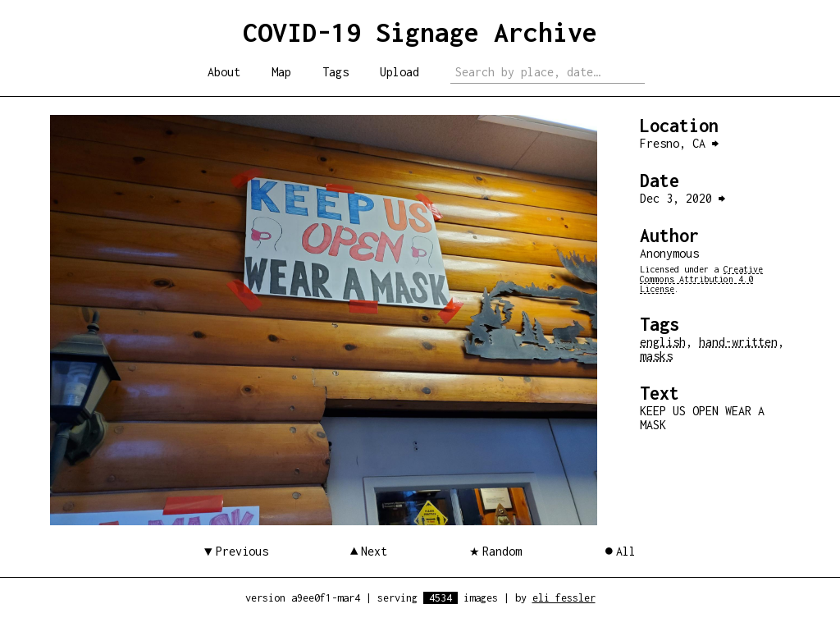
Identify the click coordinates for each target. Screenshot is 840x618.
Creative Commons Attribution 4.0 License (701, 279)
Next (374, 551)
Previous (242, 551)
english (663, 342)
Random (502, 551)
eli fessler (564, 598)
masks (656, 356)
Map (281, 72)
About (224, 72)
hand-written (738, 342)
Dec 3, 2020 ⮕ (682, 198)
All (626, 551)
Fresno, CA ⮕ (679, 143)
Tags (336, 72)
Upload (399, 72)
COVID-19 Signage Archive (420, 32)
